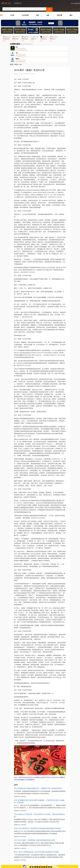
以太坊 (29, 762)
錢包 (71, 10)
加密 (37, 10)
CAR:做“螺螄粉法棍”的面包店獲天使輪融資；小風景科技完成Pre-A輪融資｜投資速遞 (39, 786)
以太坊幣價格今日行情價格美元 (25, 764)
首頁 (1, 10)
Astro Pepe (51, 762)
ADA (16, 49)
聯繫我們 (21, 857)
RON (20, 762)
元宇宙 (12, 10)
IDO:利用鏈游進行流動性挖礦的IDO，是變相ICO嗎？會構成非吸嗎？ (38, 773)
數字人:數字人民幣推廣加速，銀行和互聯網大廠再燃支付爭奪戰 (36, 837)
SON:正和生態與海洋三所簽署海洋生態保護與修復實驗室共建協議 (37, 813)
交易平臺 (59, 10)
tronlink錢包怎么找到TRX (40, 762)
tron (26, 762)
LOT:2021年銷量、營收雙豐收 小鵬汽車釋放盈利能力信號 (35, 825)
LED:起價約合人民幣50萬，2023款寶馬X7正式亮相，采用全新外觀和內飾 (39, 800)
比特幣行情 (31, 866)
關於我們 (30, 857)
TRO (23, 762)
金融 (48, 10)
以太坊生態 (25, 10)
